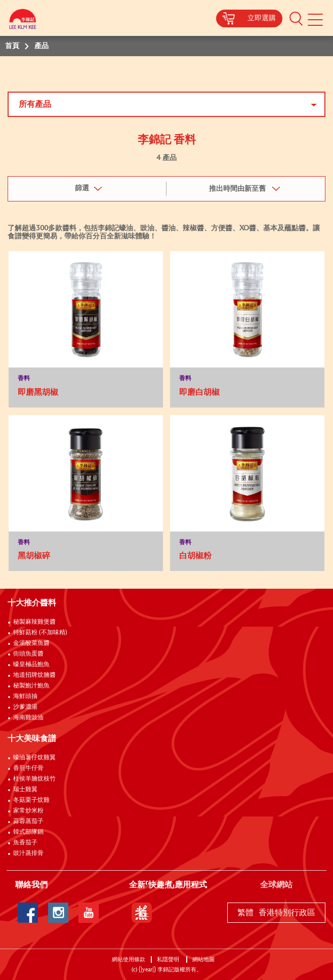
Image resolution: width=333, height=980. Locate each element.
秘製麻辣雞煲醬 (34, 622)
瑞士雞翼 (25, 790)
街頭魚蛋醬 (28, 654)
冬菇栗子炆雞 (31, 800)
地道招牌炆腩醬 (34, 675)
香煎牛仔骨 (28, 768)
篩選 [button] (82, 188)
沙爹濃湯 (25, 707)
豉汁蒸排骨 (28, 853)
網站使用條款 (129, 959)
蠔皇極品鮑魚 (31, 665)
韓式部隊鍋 (28, 832)
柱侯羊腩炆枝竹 (34, 779)
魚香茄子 (25, 843)
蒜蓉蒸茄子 (28, 822)
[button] (296, 18)
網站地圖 (204, 959)
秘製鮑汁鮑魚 (31, 686)
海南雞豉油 (28, 718)
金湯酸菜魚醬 (31, 643)
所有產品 (35, 104)
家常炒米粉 (28, 811)
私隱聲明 (169, 959)
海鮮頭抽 (25, 697)
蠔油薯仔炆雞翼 (34, 758)
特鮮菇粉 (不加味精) (40, 633)
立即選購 (262, 18)
